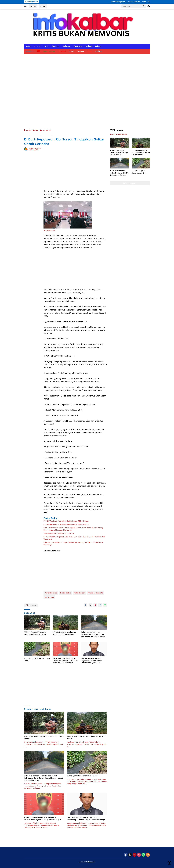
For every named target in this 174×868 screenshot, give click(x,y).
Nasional (81, 51)
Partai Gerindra (51, 593)
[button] (144, 6)
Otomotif (56, 46)
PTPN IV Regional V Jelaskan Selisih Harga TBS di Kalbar (142, 2)
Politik (46, 46)
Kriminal (37, 46)
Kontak (43, 6)
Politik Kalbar (80, 593)
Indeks (98, 46)
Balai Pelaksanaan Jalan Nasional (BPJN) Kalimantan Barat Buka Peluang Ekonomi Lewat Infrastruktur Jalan (73, 529)
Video (90, 51)
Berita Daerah (49, 51)
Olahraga (66, 46)
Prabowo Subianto (95, 593)
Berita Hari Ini (31, 51)
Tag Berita (78, 46)
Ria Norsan (49, 597)
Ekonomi (56, 135)
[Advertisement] (97, 72)
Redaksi (33, 6)
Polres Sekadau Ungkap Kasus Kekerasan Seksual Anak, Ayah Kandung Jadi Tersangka (74, 538)
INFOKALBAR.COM (35, 148)
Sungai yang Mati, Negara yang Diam (59, 533)
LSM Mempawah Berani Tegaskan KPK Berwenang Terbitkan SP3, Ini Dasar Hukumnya (73, 543)
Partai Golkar (66, 593)
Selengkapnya (130, 183)
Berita (28, 46)
